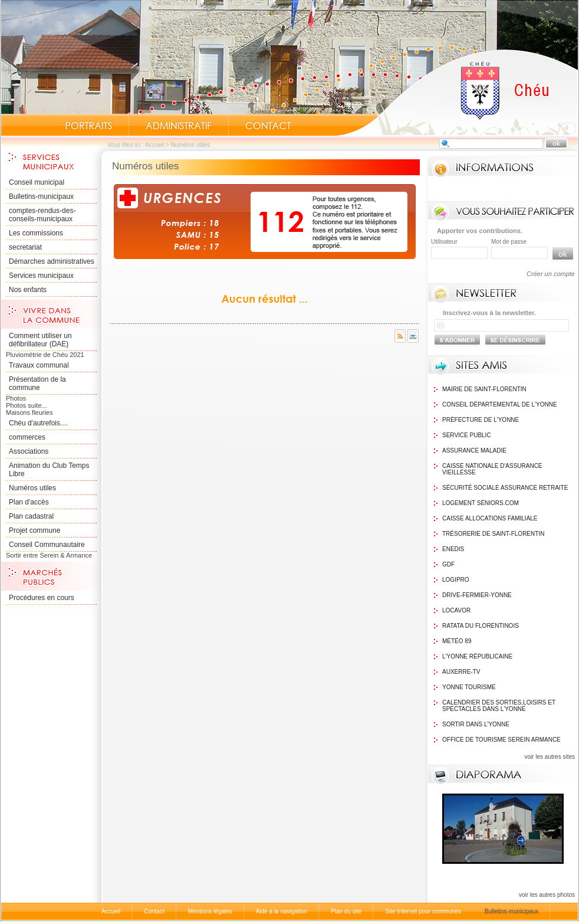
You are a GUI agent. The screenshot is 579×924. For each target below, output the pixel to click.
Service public (467, 435)
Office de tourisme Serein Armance (501, 740)
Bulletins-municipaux (41, 196)
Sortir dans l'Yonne (476, 724)
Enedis (453, 549)
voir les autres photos (547, 895)
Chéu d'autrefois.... (38, 423)
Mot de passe (509, 242)
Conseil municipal (37, 182)
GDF (448, 564)
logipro (456, 580)
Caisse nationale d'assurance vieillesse (492, 469)
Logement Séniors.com (481, 503)
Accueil (457, 92)
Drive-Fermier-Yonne (477, 595)
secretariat (25, 247)
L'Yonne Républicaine (477, 656)
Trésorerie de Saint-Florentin (493, 534)
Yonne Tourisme (469, 687)
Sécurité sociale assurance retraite (505, 488)
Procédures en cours (42, 598)
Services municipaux (41, 276)
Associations (29, 451)
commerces (27, 437)
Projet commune (34, 530)
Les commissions (36, 233)
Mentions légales (210, 911)
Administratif (179, 126)
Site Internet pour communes (423, 911)
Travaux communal (39, 365)
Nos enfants (28, 290)
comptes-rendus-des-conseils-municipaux (42, 215)
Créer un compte (551, 274)
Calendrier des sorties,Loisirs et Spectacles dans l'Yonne (499, 706)
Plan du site (346, 911)
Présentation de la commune (37, 384)
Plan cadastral (31, 516)
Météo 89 (457, 641)
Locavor (456, 610)
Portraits (88, 126)
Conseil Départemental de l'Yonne (500, 404)
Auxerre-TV (461, 672)
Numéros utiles (32, 488)
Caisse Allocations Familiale (490, 518)
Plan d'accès (29, 502)
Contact (268, 126)
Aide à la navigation (282, 911)
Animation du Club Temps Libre (49, 470)
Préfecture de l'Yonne (481, 420)
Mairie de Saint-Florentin (484, 389)
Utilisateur (444, 242)
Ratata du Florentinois (481, 626)
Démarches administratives (52, 261)
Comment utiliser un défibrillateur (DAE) (40, 340)
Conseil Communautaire (47, 545)
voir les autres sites (550, 757)
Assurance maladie (474, 450)
